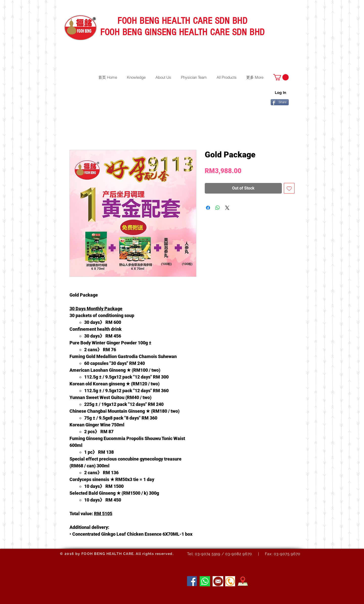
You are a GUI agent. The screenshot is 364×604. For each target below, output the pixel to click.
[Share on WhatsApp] (218, 208)
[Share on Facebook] (208, 208)
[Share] (280, 102)
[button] (281, 77)
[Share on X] (227, 208)
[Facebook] (192, 581)
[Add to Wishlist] (289, 188)
